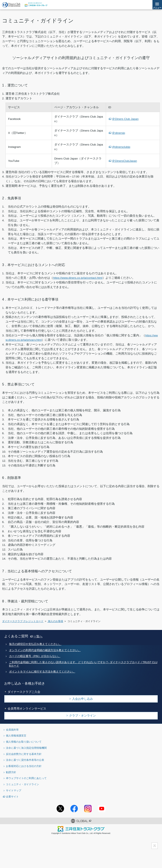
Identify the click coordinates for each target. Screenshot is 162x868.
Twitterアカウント (60, 809)
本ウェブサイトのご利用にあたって (26, 778)
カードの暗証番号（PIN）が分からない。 (35, 656)
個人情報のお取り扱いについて (24, 742)
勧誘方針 (11, 772)
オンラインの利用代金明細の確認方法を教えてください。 (45, 650)
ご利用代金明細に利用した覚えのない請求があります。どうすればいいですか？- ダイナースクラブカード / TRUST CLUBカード (83, 664)
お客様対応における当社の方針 (24, 766)
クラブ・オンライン (82, 715)
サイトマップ (14, 790)
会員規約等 (12, 730)
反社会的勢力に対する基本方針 (24, 754)
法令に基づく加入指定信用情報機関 (26, 748)
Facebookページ (74, 809)
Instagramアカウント (88, 809)
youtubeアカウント (102, 809)
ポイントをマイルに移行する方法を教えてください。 (42, 672)
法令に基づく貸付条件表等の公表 (25, 760)
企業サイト (12, 797)
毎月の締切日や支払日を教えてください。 (35, 644)
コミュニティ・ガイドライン (22, 784)
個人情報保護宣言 (16, 736)
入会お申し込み (82, 699)
